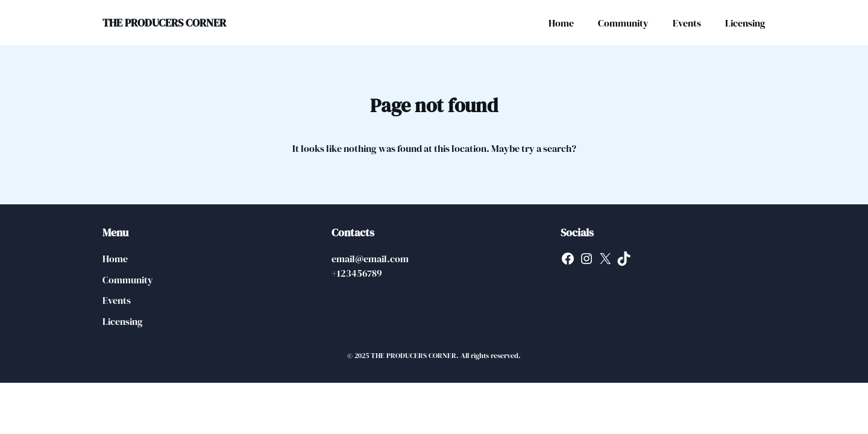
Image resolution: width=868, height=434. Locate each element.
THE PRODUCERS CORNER (164, 23)
